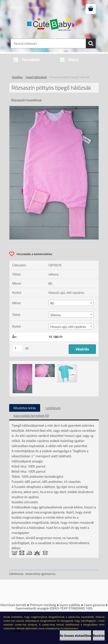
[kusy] (18, 348)
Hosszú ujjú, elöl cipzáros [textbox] (68, 327)
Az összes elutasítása (75, 635)
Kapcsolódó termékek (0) (31, 416)
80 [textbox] (52, 303)
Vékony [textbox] (56, 315)
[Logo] (51, 25)
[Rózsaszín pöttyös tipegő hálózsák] (54, 108)
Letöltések (53, 408)
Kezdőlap (17, 77)
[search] (91, 43)
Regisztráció (34, 7)
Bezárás (99, 635)
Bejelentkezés (17, 7)
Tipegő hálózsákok (36, 77)
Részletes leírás (25, 408)
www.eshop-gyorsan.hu (40, 574)
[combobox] (71, 303)
